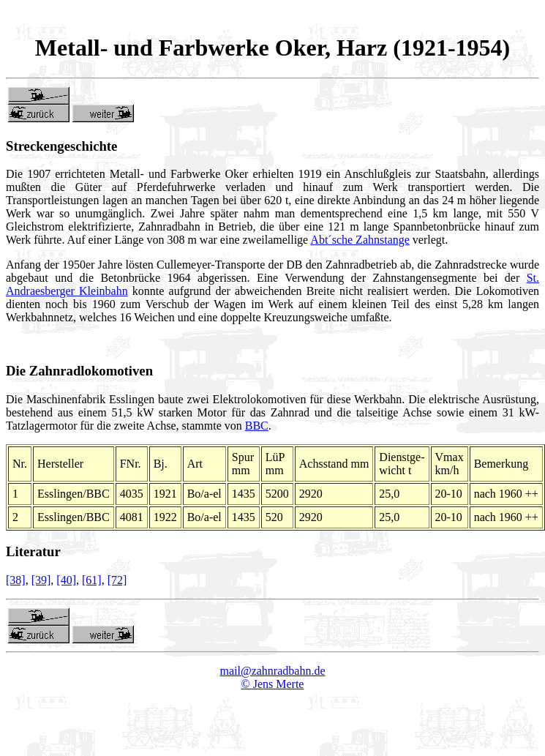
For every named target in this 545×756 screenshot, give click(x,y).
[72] (117, 580)
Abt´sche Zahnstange (360, 240)
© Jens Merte (273, 684)
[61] (92, 580)
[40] (66, 580)
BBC (257, 426)
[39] (41, 580)
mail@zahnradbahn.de (272, 671)
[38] (16, 580)
